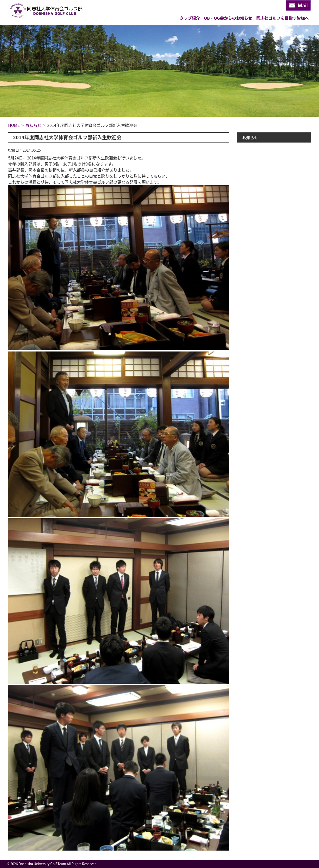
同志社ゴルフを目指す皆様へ (283, 18)
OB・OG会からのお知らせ (228, 18)
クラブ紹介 (190, 18)
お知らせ (250, 137)
